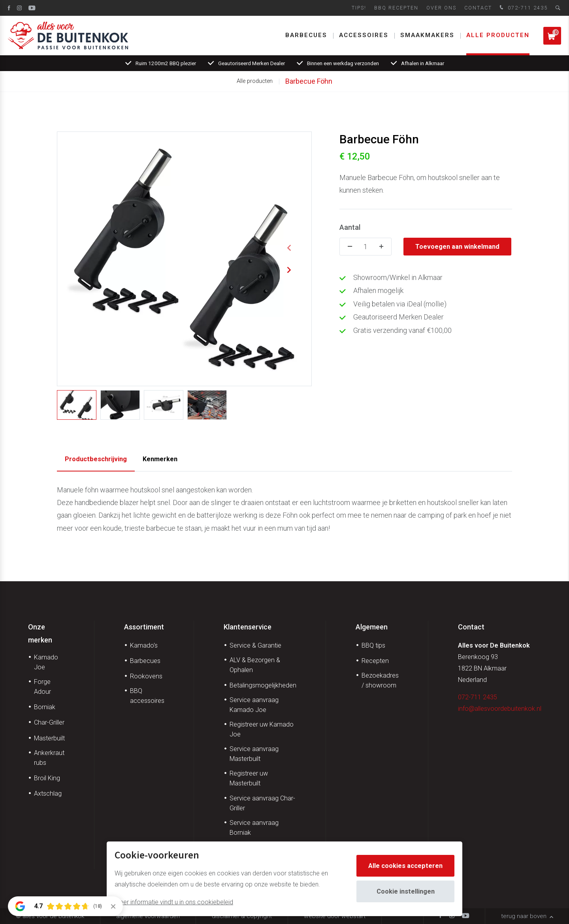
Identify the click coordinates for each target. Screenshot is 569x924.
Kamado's (144, 645)
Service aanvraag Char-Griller (262, 803)
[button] (289, 248)
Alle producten (498, 35)
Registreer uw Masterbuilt (249, 778)
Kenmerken (160, 459)
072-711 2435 (523, 8)
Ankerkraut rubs (49, 758)
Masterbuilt (49, 738)
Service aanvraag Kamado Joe (254, 705)
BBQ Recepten (396, 8)
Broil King (47, 778)
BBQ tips (373, 645)
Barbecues (306, 35)
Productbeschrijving (96, 459)
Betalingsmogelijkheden (263, 685)
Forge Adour (42, 687)
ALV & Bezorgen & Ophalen (255, 665)
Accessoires (364, 35)
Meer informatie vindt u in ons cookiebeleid (174, 902)
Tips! (359, 8)
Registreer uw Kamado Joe (262, 729)
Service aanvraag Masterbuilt (254, 754)
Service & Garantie (255, 645)
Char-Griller (49, 722)
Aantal (350, 227)
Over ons (441, 8)
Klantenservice (248, 627)
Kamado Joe (46, 662)
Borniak (45, 707)
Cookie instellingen (406, 891)
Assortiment (144, 627)
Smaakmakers (427, 35)
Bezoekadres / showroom (380, 680)
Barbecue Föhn (309, 81)
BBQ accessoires (147, 696)
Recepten (375, 661)
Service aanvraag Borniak (254, 828)
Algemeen (372, 627)
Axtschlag (48, 793)
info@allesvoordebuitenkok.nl (500, 709)
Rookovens (146, 676)
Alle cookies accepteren (405, 866)
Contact (478, 8)
